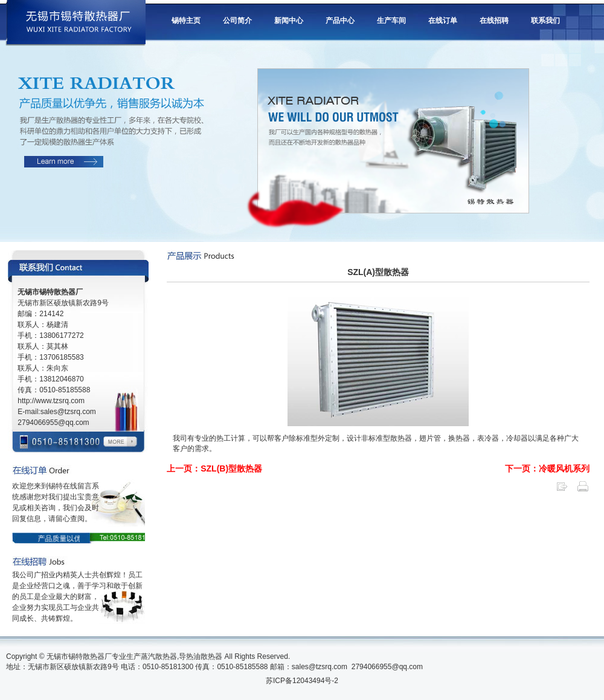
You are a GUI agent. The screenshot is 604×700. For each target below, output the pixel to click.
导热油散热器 (201, 656)
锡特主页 (186, 21)
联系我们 (545, 21)
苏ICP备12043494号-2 (302, 681)
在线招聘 (494, 21)
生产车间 (391, 21)
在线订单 (443, 21)
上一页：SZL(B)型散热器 (214, 468)
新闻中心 (289, 21)
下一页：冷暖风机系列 (547, 468)
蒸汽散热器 (159, 656)
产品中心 (340, 21)
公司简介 (237, 21)
